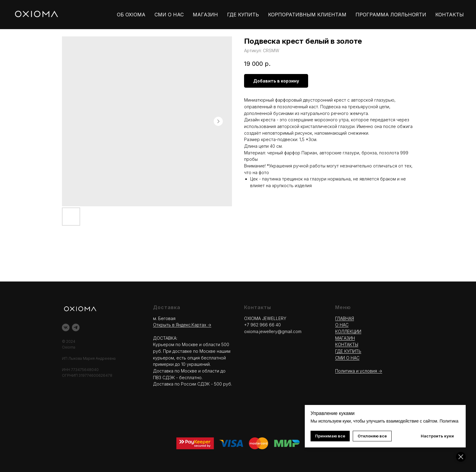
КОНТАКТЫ (450, 15)
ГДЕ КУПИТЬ (243, 15)
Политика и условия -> (359, 371)
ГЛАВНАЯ (345, 318)
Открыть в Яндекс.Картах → (182, 325)
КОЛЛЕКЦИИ (348, 331)
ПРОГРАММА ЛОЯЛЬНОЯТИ (391, 15)
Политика (449, 421)
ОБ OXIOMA (131, 15)
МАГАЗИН (205, 15)
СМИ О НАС (169, 15)
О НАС (342, 325)
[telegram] (76, 327)
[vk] (66, 327)
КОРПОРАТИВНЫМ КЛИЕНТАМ (307, 15)
